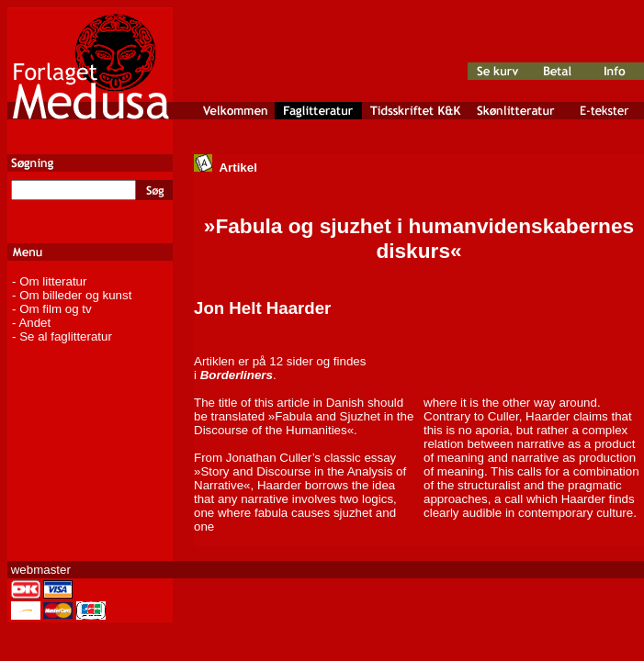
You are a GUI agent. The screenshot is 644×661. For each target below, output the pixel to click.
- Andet (31, 323)
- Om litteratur (49, 281)
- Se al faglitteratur (62, 336)
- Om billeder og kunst (72, 295)
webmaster (41, 570)
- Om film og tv (52, 309)
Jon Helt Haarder (262, 308)
